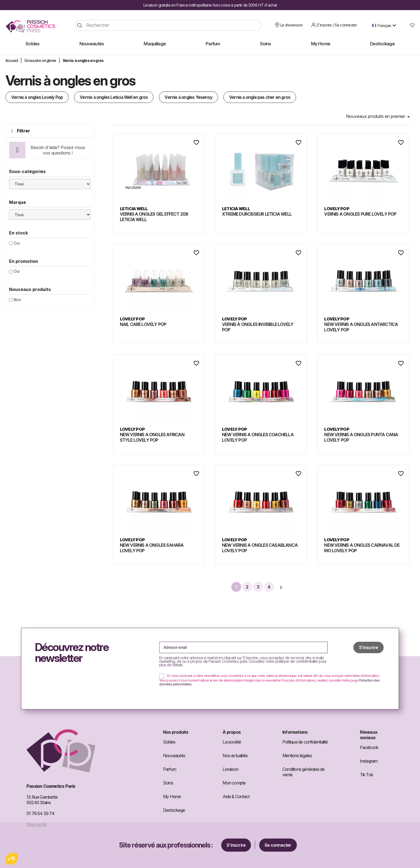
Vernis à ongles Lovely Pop (37, 97)
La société (232, 742)
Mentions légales (297, 756)
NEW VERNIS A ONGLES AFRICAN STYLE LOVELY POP (152, 437)
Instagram (369, 761)
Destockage (174, 810)
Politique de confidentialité (305, 742)
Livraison (230, 769)
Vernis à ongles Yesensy (188, 97)
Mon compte (234, 783)
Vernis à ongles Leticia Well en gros (114, 97)
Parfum (170, 769)
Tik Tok (366, 775)
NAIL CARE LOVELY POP (143, 324)
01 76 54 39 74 (40, 813)
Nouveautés (174, 756)
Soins (168, 783)
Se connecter (278, 845)
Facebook (369, 747)
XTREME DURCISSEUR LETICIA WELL (257, 214)
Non (17, 300)
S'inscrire (236, 845)
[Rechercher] (168, 25)
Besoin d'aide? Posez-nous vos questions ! (58, 150)
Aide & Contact (236, 796)
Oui (17, 243)
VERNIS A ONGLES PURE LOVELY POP (360, 214)
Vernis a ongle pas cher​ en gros (260, 97)
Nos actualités (235, 756)
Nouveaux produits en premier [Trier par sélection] (379, 117)
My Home (172, 796)
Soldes (169, 742)
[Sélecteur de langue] (386, 25)
